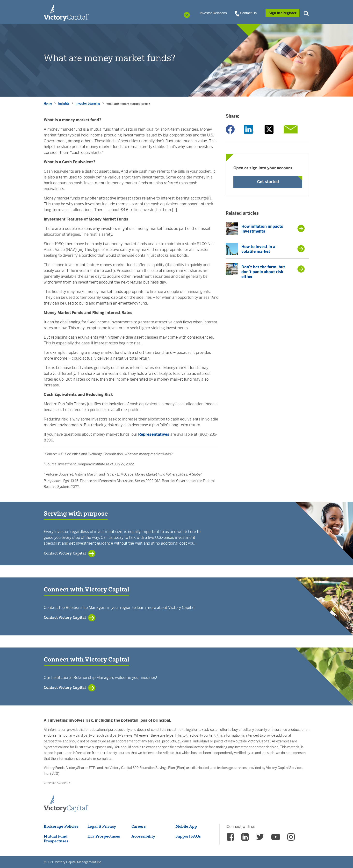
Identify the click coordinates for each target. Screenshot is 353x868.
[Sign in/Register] (282, 13)
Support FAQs (188, 836)
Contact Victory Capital (65, 553)
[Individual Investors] (66, 12)
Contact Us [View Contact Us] (246, 13)
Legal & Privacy (102, 826)
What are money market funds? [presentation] (128, 104)
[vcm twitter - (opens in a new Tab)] (260, 839)
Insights (64, 104)
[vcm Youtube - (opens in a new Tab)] (276, 839)
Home (48, 104)
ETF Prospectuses (104, 836)
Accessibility (143, 836)
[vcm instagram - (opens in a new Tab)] (291, 839)
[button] (307, 13)
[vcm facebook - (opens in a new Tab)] (230, 839)
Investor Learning (88, 104)
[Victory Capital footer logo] (66, 803)
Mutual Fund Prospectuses (56, 839)
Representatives (154, 434)
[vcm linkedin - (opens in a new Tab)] (245, 839)
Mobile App (186, 826)
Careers (139, 826)
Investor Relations (213, 13)
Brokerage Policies (61, 826)
